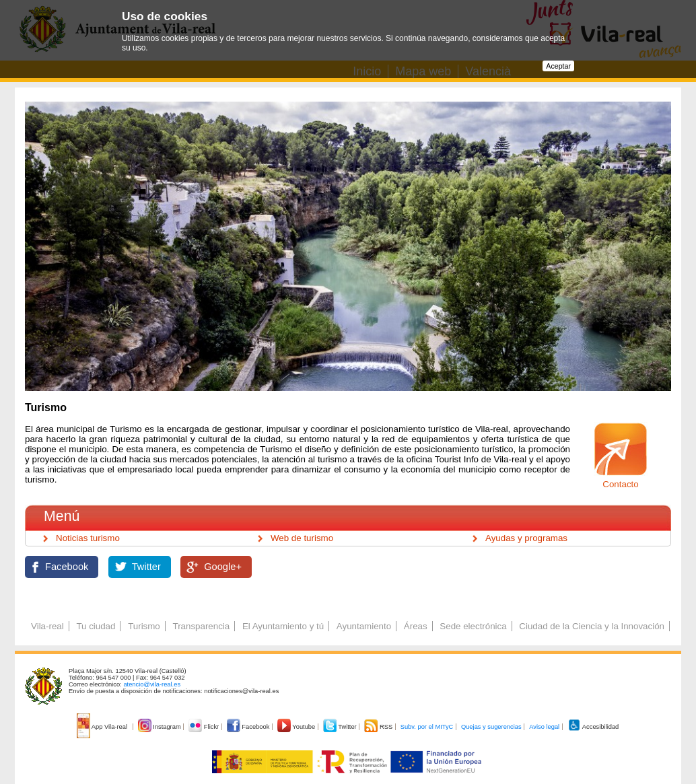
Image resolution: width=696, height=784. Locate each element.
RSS (379, 727)
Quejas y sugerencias (491, 727)
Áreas (416, 626)
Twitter (146, 567)
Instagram (161, 727)
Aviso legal (544, 727)
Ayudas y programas (526, 538)
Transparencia (201, 626)
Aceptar (558, 66)
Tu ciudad (96, 626)
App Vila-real (103, 727)
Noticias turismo (88, 538)
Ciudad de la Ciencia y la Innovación (592, 626)
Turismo (144, 626)
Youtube (297, 727)
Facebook (67, 567)
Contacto (620, 484)
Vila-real (47, 626)
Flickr (204, 727)
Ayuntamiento (364, 626)
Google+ (223, 567)
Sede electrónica (473, 626)
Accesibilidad (593, 727)
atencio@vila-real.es (152, 684)
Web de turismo (302, 538)
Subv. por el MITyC (427, 727)
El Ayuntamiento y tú (283, 626)
